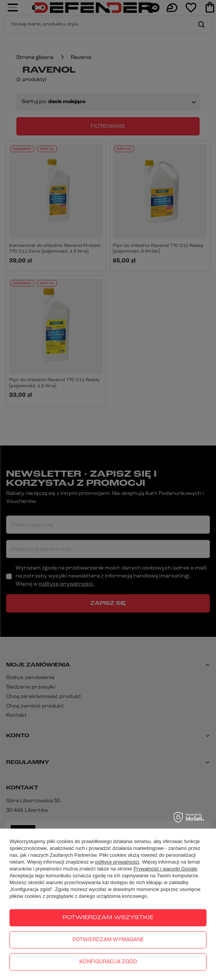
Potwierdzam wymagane (108, 940)
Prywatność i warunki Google (166, 869)
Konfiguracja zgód (108, 962)
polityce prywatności (117, 862)
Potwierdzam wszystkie (108, 918)
